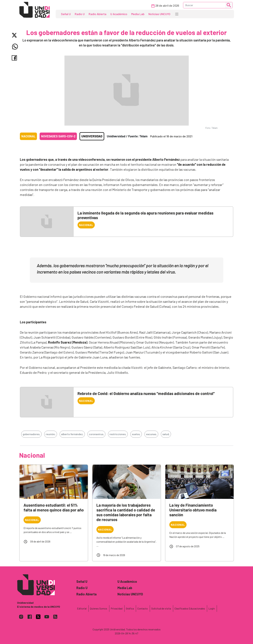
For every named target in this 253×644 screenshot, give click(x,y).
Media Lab (138, 14)
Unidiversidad (92, 136)
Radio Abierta (98, 14)
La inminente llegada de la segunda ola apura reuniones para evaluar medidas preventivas (145, 215)
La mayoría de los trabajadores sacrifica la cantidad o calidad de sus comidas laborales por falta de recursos (126, 512)
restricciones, (118, 434)
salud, (166, 434)
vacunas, (151, 434)
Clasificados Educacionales (190, 608)
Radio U (80, 14)
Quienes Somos (99, 608)
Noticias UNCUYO (159, 14)
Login (212, 608)
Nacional (28, 136)
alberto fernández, (72, 434)
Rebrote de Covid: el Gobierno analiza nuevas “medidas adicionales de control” (146, 393)
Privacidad (117, 608)
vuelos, (136, 434)
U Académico (119, 14)
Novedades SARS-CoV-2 (58, 136)
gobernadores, (31, 434)
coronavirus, (96, 434)
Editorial (82, 608)
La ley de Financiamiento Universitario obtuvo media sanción (193, 510)
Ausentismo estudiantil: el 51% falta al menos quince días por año (54, 507)
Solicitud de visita (161, 608)
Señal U (66, 14)
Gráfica (130, 608)
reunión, (51, 434)
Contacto (143, 608)
